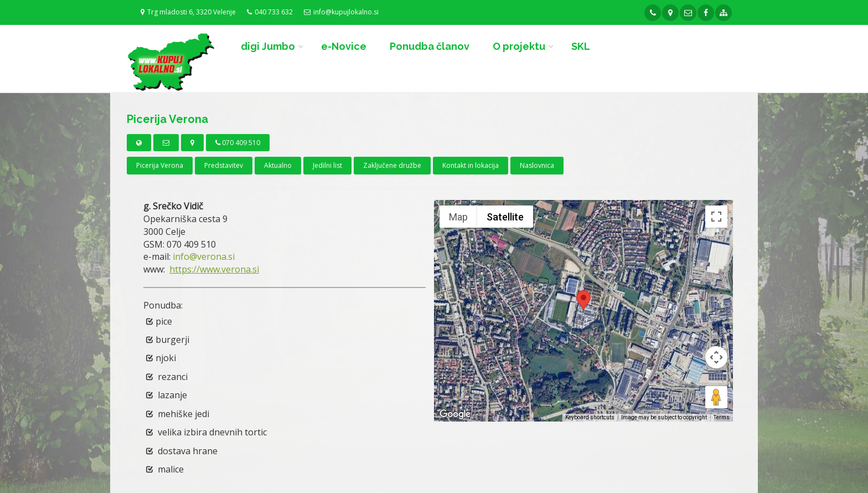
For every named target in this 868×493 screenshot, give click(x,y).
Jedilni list (327, 165)
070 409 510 (238, 143)
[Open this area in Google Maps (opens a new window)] (455, 414)
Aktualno (278, 165)
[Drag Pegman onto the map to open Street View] (716, 397)
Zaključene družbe (392, 165)
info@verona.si (204, 256)
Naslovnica (537, 165)
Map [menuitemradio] (458, 217)
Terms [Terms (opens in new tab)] (722, 417)
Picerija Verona (160, 165)
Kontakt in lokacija (471, 165)
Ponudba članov (430, 46)
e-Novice (344, 46)
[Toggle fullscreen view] (716, 217)
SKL (581, 46)
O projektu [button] (519, 46)
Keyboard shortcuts (590, 417)
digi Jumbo (268, 46)
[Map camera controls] (716, 357)
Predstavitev (224, 165)
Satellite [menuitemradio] (505, 217)
